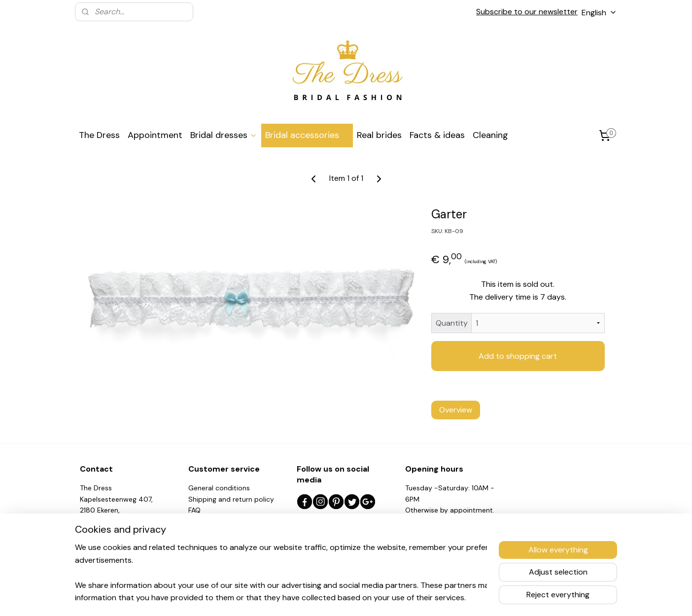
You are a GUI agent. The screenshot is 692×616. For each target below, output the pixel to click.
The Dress (99, 135)
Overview (456, 410)
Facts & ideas (437, 135)
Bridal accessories (307, 135)
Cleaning (490, 135)
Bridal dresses (224, 135)
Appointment (155, 135)
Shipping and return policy (231, 499)
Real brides (379, 135)
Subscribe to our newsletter (527, 12)
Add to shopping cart (518, 356)
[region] (281, 572)
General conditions (219, 488)
